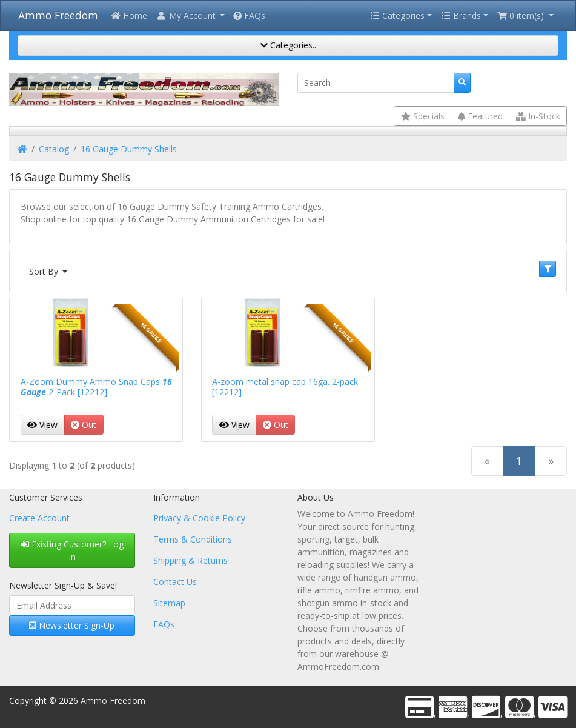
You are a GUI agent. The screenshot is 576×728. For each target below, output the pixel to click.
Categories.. (288, 45)
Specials (423, 116)
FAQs (249, 15)
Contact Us (175, 582)
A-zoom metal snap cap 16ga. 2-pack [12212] (285, 387)
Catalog (54, 149)
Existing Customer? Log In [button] (72, 550)
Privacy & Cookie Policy (199, 518)
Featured (480, 116)
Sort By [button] (45, 271)
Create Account (39, 518)
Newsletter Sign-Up (72, 625)
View (42, 425)
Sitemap (169, 603)
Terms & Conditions (193, 539)
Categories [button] (397, 15)
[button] (190, 15)
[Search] (376, 83)
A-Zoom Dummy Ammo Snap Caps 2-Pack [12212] (96, 387)
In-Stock (538, 116)
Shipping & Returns (190, 560)
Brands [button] (461, 15)
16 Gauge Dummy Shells (129, 149)
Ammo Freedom (58, 15)
